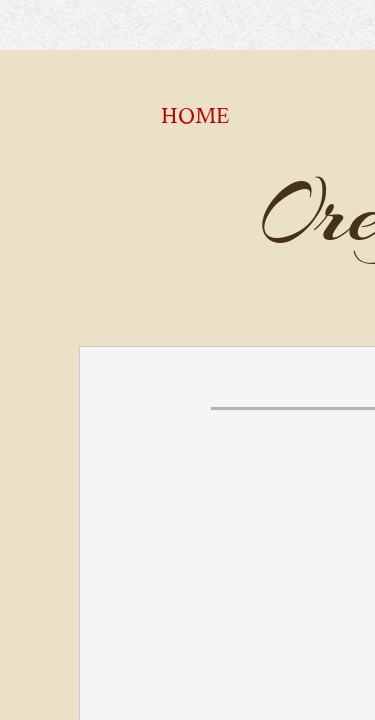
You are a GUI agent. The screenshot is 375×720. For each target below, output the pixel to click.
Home (195, 115)
